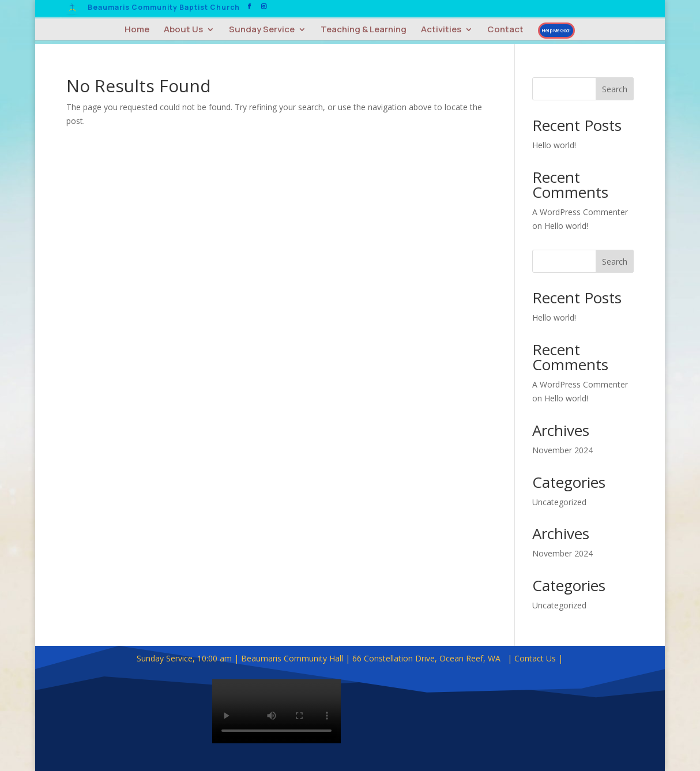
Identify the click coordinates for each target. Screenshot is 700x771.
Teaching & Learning (364, 30)
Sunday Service (262, 30)
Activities (441, 30)
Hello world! (554, 145)
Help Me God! (556, 30)
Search (615, 89)
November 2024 (562, 450)
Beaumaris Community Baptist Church (164, 8)
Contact (505, 30)
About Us (183, 30)
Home (137, 30)
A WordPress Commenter (580, 212)
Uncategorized (559, 502)
